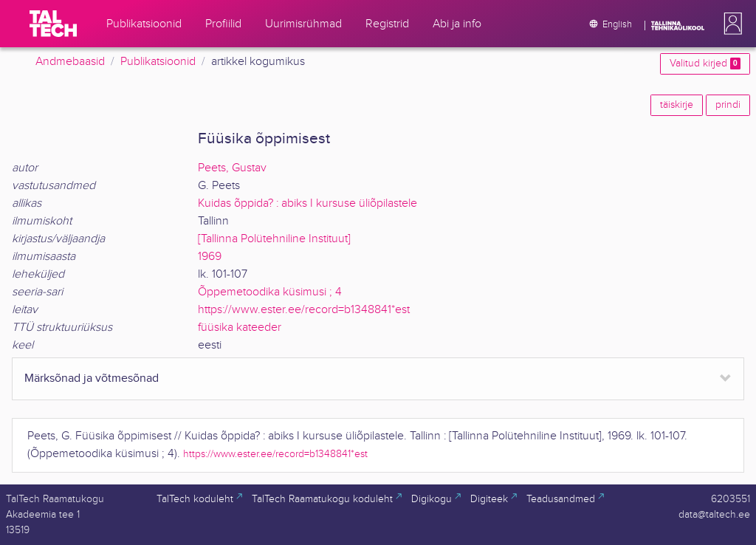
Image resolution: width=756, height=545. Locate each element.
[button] (730, 24)
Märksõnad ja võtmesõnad (92, 378)
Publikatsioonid (158, 62)
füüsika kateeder (240, 328)
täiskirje (677, 105)
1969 (210, 257)
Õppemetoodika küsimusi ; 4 (270, 292)
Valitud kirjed (705, 64)
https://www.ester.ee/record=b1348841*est (304, 310)
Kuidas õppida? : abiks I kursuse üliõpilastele (307, 203)
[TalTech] (53, 24)
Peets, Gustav (232, 168)
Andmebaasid (70, 62)
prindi (728, 105)
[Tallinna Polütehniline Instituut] (274, 239)
